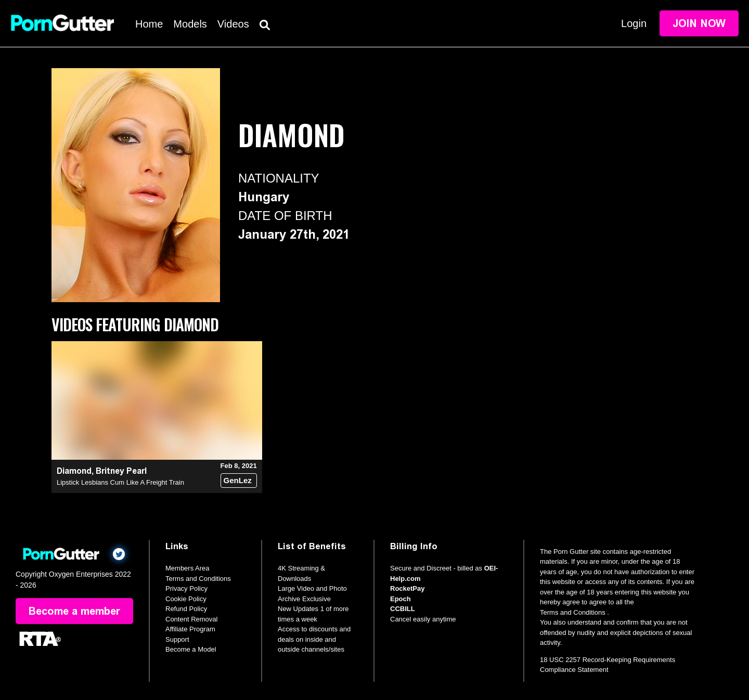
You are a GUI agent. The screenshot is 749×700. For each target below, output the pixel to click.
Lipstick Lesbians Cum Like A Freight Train (120, 482)
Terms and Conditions (198, 579)
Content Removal (191, 619)
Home (149, 24)
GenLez (238, 480)
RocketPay (407, 588)
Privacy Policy (186, 588)
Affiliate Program (190, 629)
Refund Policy (186, 609)
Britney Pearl (121, 471)
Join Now (699, 23)
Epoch (401, 599)
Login (634, 23)
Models (190, 24)
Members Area (188, 568)
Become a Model (191, 649)
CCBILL (403, 609)
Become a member (74, 611)
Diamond (74, 471)
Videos (233, 24)
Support (177, 639)
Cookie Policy (186, 599)
